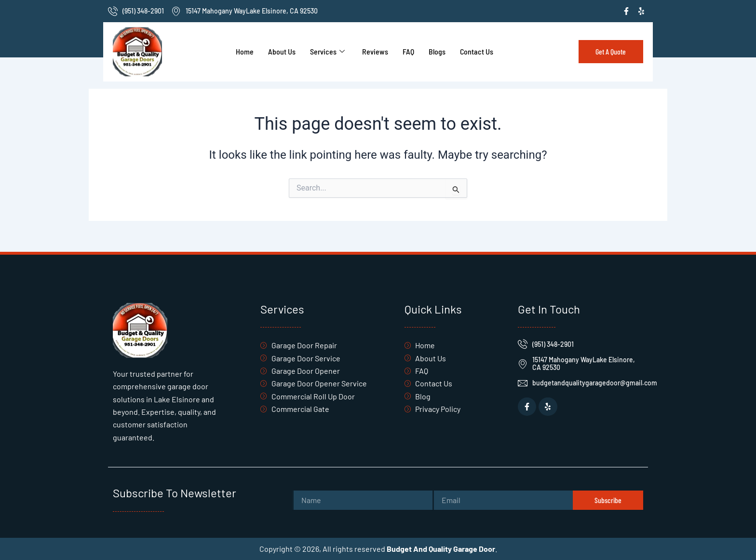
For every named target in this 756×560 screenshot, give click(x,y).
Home (245, 51)
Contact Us (477, 51)
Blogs (437, 51)
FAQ (408, 51)
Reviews (375, 51)
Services (327, 51)
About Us (282, 51)
